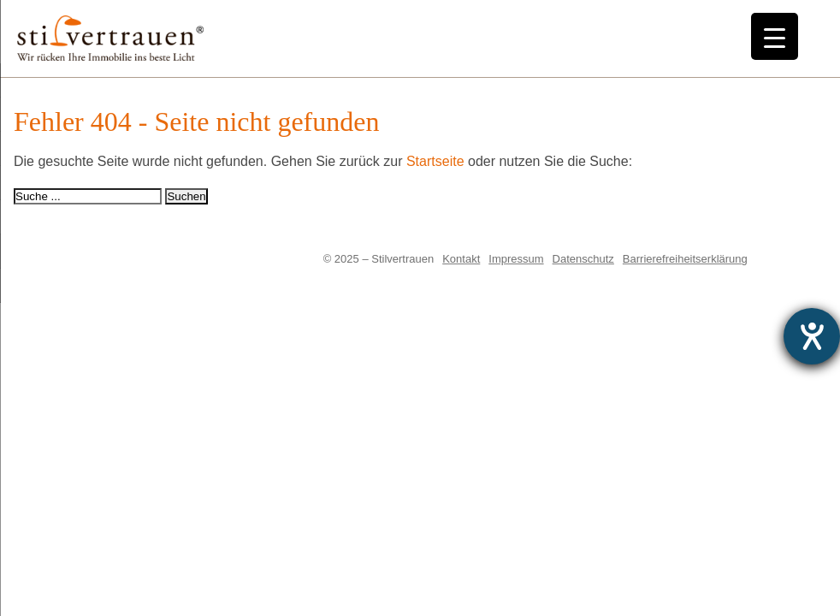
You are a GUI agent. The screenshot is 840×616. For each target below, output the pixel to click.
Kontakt (461, 259)
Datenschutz (583, 259)
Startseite (435, 161)
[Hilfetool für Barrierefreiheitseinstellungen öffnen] (812, 336)
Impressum (516, 259)
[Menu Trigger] (775, 36)
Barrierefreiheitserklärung (685, 259)
